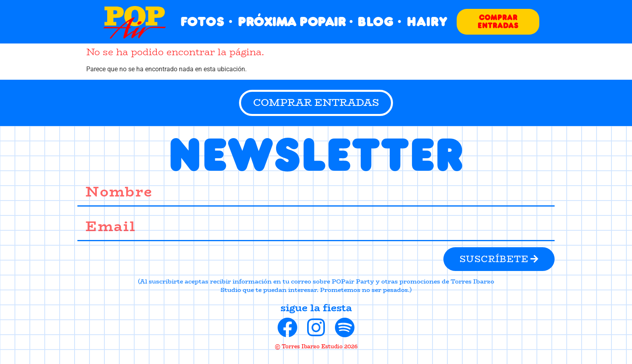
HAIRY (427, 22)
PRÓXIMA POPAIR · (295, 22)
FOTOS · (207, 22)
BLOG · (379, 22)
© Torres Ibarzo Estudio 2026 (316, 346)
